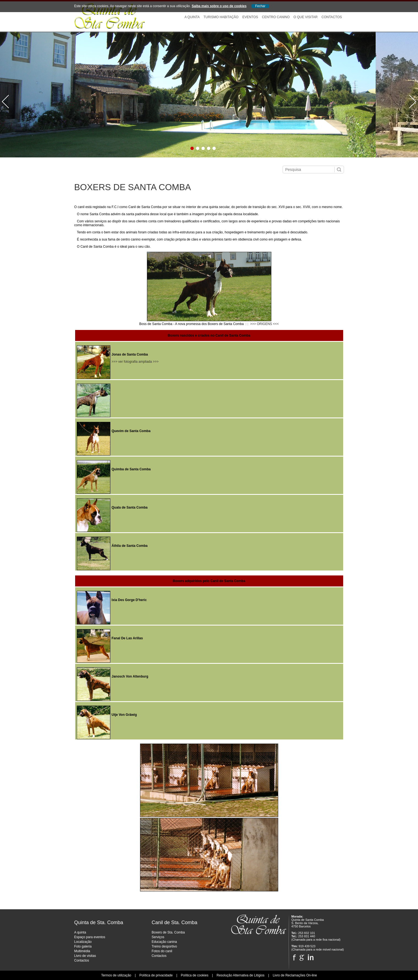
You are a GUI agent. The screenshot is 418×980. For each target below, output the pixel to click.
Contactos (332, 17)
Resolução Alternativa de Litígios (241, 975)
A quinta (80, 932)
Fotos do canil (162, 951)
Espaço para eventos (90, 937)
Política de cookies (195, 975)
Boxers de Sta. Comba (168, 932)
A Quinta (192, 17)
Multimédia (82, 951)
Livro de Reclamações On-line (295, 975)
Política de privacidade (156, 975)
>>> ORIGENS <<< (264, 324)
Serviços (158, 937)
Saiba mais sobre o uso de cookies (219, 6)
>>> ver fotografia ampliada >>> (135, 362)
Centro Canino (276, 17)
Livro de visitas (85, 956)
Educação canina (164, 942)
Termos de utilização (116, 975)
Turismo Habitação (221, 17)
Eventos (250, 17)
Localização (83, 942)
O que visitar (305, 17)
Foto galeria (83, 946)
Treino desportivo (164, 946)
